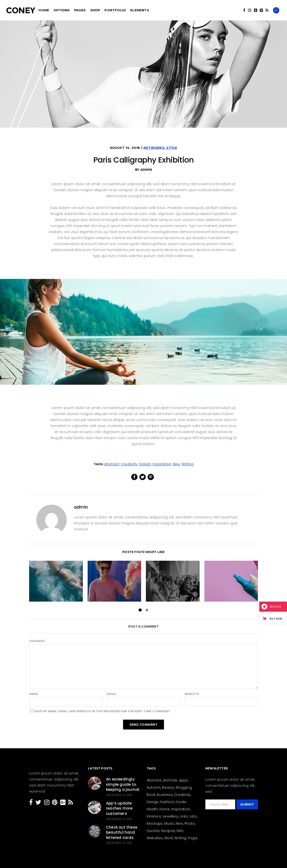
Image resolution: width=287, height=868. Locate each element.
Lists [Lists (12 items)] (193, 816)
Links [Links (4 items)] (184, 816)
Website (192, 694)
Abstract (112, 464)
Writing (187, 464)
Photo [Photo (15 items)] (190, 824)
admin (146, 170)
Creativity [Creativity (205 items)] (182, 795)
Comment (37, 641)
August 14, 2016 (125, 148)
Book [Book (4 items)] (151, 795)
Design (145, 464)
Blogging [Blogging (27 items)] (184, 787)
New (176, 464)
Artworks (154, 148)
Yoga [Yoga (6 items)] (192, 838)
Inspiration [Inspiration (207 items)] (181, 809)
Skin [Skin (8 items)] (180, 831)
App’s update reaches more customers (119, 808)
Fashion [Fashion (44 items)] (167, 802)
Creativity (129, 464)
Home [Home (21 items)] (165, 809)
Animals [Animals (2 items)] (170, 780)
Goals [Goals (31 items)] (181, 802)
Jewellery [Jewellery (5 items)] (170, 816)
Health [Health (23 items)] (152, 809)
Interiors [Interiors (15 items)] (154, 816)
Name (34, 694)
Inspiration (162, 464)
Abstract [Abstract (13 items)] (154, 780)
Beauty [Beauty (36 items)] (168, 787)
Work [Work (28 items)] (169, 838)
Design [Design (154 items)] (153, 802)
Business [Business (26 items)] (165, 795)
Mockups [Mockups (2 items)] (155, 824)
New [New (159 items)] (179, 824)
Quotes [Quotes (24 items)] (153, 831)
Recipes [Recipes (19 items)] (168, 831)
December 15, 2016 (119, 795)
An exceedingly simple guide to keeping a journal (123, 784)
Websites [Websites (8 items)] (155, 838)
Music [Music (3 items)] (169, 824)
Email (112, 694)
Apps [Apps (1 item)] (183, 780)
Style (172, 148)
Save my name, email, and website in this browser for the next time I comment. (102, 711)
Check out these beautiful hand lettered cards (122, 832)
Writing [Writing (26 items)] (180, 838)
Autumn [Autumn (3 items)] (153, 787)
